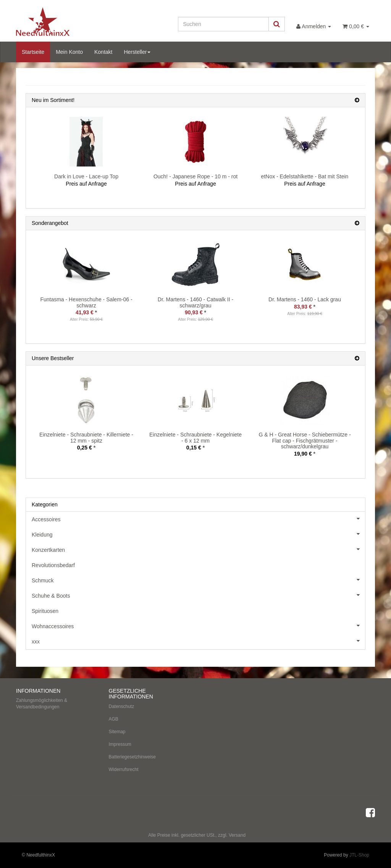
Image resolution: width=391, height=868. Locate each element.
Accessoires (198, 519)
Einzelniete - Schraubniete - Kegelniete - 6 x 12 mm (195, 437)
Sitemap (117, 732)
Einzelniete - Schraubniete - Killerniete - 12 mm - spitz (86, 437)
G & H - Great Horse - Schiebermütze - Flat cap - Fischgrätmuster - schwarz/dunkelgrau (305, 440)
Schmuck (198, 580)
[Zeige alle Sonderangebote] (357, 223)
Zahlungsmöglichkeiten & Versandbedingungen (42, 704)
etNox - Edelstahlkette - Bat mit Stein (305, 176)
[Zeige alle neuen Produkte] (357, 100)
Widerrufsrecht (124, 769)
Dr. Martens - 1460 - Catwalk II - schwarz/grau (195, 302)
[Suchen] (223, 24)
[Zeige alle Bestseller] (357, 358)
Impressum (120, 744)
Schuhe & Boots (198, 595)
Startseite (33, 52)
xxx (198, 641)
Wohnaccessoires (198, 626)
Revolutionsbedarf (53, 565)
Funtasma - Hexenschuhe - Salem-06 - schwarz (86, 302)
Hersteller (137, 52)
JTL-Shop (359, 855)
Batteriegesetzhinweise (132, 757)
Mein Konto (69, 52)
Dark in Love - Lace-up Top (86, 176)
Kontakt (103, 52)
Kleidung (198, 534)
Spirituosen (45, 611)
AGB (114, 719)
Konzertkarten (198, 549)
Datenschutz (122, 706)
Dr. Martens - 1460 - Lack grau (305, 299)
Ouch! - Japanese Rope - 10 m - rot (195, 176)
